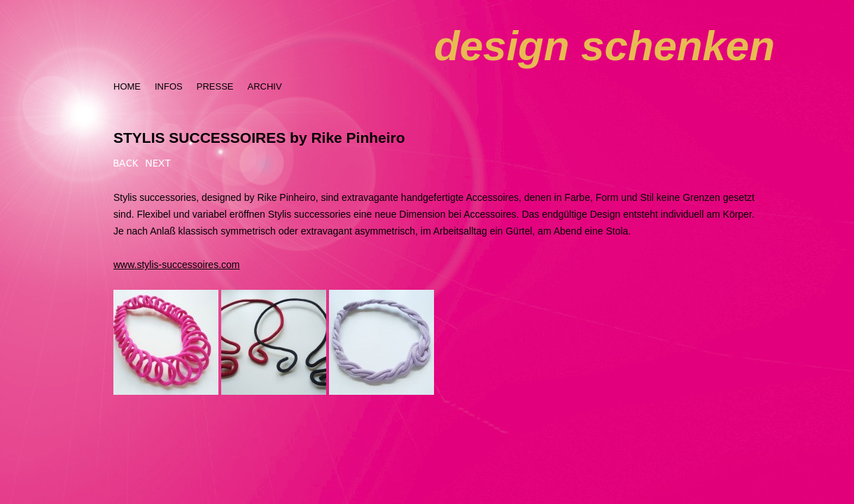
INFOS (169, 86)
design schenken (604, 46)
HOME (127, 86)
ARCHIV (264, 86)
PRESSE (215, 86)
